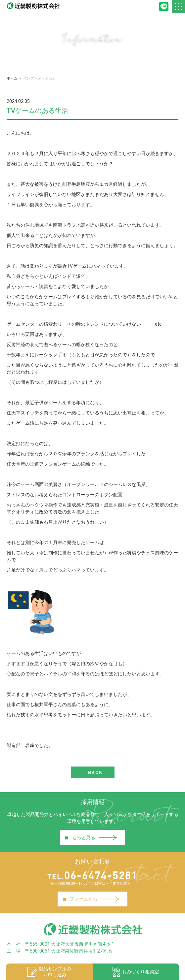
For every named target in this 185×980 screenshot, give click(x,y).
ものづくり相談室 (136, 972)
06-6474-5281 (92, 875)
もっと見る (91, 837)
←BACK (93, 772)
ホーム (12, 78)
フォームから (91, 899)
